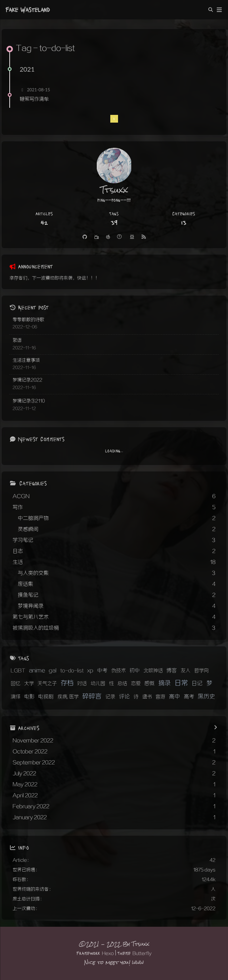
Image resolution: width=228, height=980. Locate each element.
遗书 (147, 697)
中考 (102, 671)
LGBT (18, 671)
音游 (160, 697)
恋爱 (136, 683)
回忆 (15, 683)
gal (53, 671)
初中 (134, 671)
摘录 (164, 683)
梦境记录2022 (27, 380)
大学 (29, 683)
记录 (110, 697)
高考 (189, 697)
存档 (67, 683)
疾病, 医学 (68, 697)
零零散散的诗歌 (28, 320)
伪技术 (119, 671)
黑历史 (206, 697)
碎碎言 (92, 696)
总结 (122, 683)
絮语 (17, 340)
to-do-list (72, 671)
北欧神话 (153, 671)
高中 (174, 697)
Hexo (108, 954)
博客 (172, 671)
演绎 (15, 697)
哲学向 (201, 671)
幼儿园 (98, 683)
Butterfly (142, 954)
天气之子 (47, 683)
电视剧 (46, 697)
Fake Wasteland (28, 9)
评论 (124, 697)
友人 (185, 671)
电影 (29, 697)
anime (37, 671)
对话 (82, 683)
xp (90, 671)
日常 (181, 683)
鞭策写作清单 (34, 99)
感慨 (149, 684)
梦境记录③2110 (29, 401)
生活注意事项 (26, 360)
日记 (197, 683)
